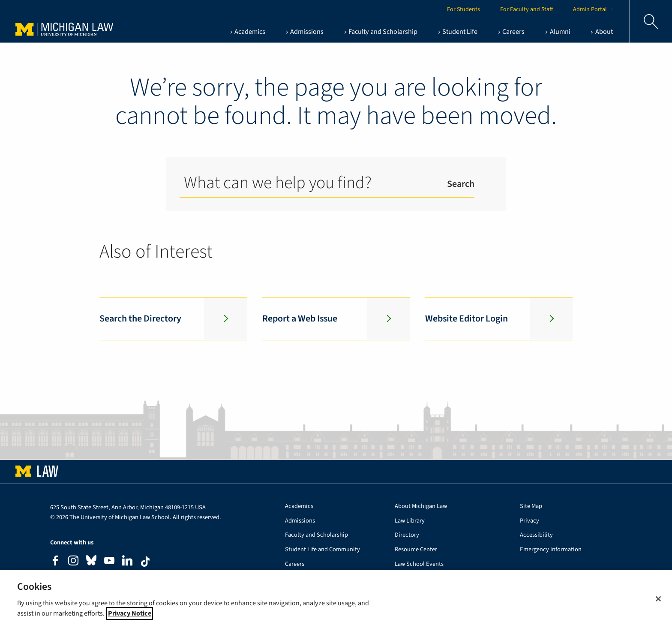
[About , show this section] (601, 32)
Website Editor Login (466, 319)
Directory (407, 535)
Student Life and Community (322, 550)
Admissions (300, 521)
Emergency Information (551, 550)
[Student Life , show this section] (458, 32)
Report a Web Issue (300, 319)
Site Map (531, 506)
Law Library (410, 521)
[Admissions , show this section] (305, 32)
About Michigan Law (421, 506)
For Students (463, 9)
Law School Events (419, 564)
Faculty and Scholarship (316, 535)
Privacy (529, 521)
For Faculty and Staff (526, 9)
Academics (299, 506)
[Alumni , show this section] (558, 32)
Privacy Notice (130, 613)
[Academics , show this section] (247, 32)
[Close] (658, 599)
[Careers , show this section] (511, 32)
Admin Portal (594, 9)
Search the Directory (140, 319)
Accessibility (536, 535)
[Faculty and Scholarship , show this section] (381, 32)
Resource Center (416, 550)
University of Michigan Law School (82, 21)
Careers (295, 564)
